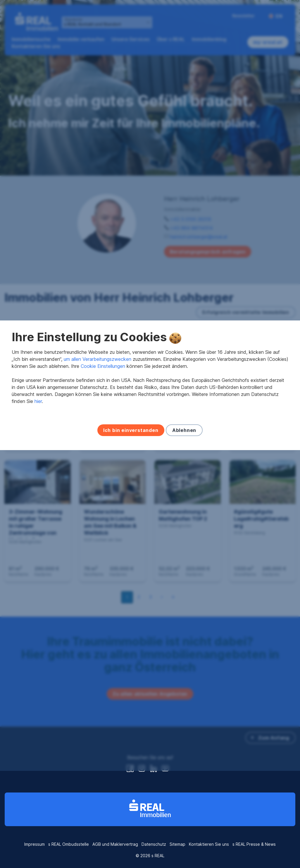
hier (38, 450)
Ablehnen (184, 479)
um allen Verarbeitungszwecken (98, 408)
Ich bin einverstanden (131, 479)
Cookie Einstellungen (103, 415)
